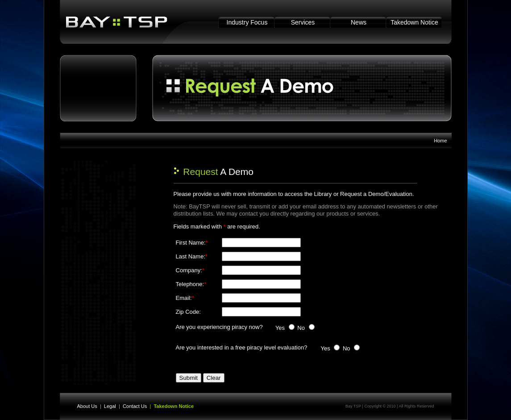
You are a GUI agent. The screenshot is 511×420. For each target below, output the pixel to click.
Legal (110, 406)
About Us (87, 406)
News (359, 22)
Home (440, 141)
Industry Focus (247, 22)
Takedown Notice (414, 22)
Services (303, 22)
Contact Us (135, 406)
